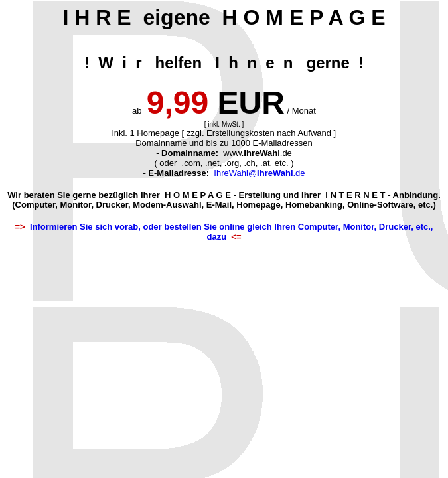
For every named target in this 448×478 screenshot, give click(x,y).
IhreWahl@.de (259, 173)
